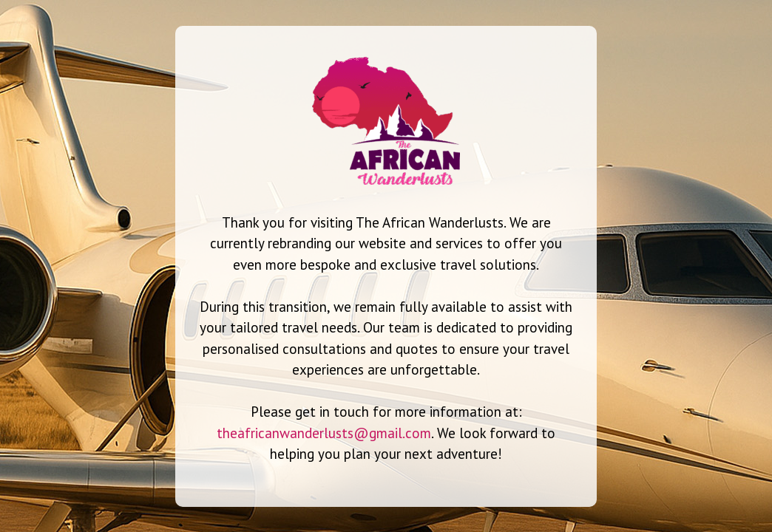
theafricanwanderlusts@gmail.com (324, 433)
